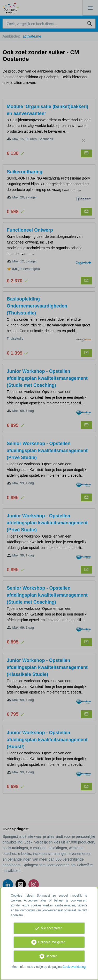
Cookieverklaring (74, 967)
